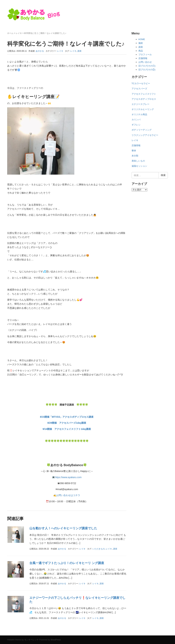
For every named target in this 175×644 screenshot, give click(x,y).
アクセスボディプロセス (144, 99)
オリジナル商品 (139, 114)
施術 (141, 43)
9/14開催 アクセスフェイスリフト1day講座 (67, 429)
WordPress (56, 640)
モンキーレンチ (31, 640)
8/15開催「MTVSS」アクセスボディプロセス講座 (67, 417)
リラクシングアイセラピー (145, 135)
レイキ (19, 33)
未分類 (135, 156)
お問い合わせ (145, 62)
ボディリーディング (142, 130)
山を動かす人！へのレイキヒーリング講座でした (63, 528)
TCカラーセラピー (141, 83)
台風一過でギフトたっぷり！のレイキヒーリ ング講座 (67, 563)
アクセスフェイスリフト (144, 94)
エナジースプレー (140, 104)
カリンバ (136, 120)
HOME (142, 39)
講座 (79, 51)
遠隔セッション (139, 166)
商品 (141, 51)
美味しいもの (138, 161)
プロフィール (145, 55)
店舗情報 (143, 58)
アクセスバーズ (139, 89)
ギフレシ (136, 125)
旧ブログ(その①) (147, 66)
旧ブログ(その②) (147, 70)
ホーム (10, 33)
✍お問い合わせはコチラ (67, 495)
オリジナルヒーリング (143, 109)
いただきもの (99, 549)
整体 (134, 151)
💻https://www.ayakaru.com (67, 477)
